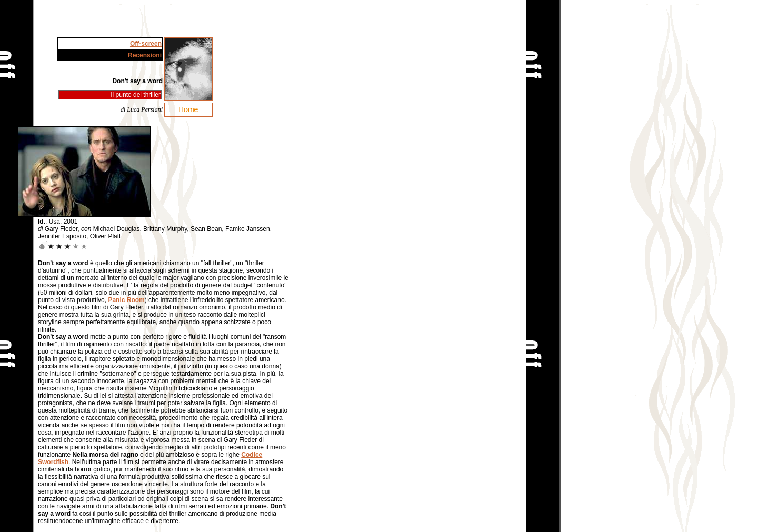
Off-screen (146, 44)
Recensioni (145, 55)
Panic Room (126, 300)
